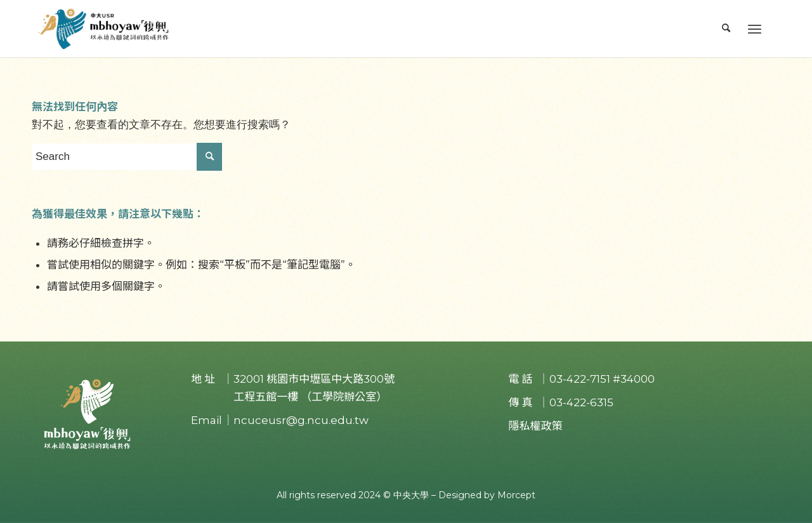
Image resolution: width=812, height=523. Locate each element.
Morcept (516, 495)
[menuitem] (726, 29)
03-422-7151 (580, 379)
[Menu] (755, 29)
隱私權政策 (535, 426)
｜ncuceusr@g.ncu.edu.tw (296, 420)
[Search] (726, 29)
